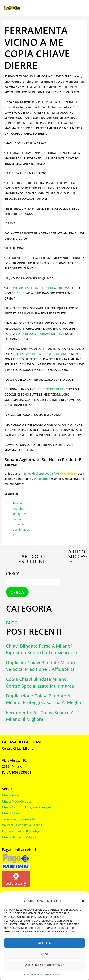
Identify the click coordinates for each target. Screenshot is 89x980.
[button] (83, 901)
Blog (12, 623)
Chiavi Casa (11, 813)
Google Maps (21, 530)
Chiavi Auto (11, 795)
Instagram (19, 514)
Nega (45, 954)
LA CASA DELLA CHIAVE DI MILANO (44, 354)
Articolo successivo (73, 556)
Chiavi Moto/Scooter (18, 801)
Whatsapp (41, 479)
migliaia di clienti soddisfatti (40, 473)
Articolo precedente (33, 556)
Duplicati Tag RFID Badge (21, 831)
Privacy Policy (53, 974)
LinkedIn (18, 524)
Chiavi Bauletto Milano (19, 837)
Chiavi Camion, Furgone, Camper (27, 807)
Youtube (18, 509)
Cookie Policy (33, 974)
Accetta (44, 943)
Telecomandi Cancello (19, 819)
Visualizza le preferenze (44, 965)
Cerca (13, 573)
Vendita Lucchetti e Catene (22, 825)
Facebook (19, 503)
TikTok (17, 519)
